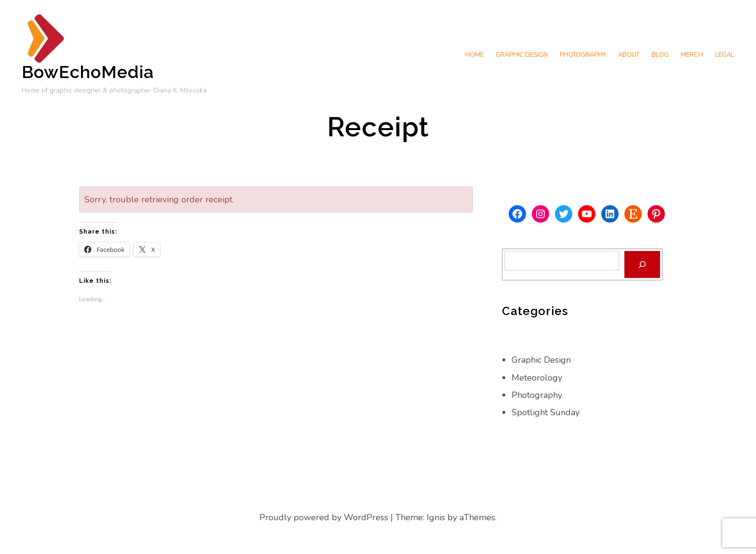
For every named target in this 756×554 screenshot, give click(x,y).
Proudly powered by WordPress (324, 517)
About (629, 55)
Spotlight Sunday (546, 412)
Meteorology (537, 378)
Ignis (436, 517)
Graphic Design (522, 55)
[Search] (642, 264)
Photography (583, 55)
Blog (660, 55)
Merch (692, 55)
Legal (725, 55)
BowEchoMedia (88, 72)
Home (474, 55)
